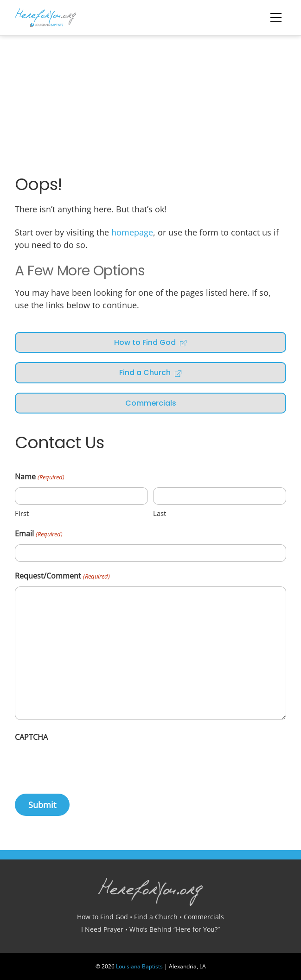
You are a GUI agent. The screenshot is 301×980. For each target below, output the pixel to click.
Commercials (151, 403)
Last (160, 513)
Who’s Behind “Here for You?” (175, 929)
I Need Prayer (102, 929)
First (22, 513)
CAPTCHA (31, 737)
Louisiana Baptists (139, 966)
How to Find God (151, 342)
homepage (132, 232)
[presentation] (85, 765)
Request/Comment (62, 576)
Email (38, 534)
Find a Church (151, 372)
